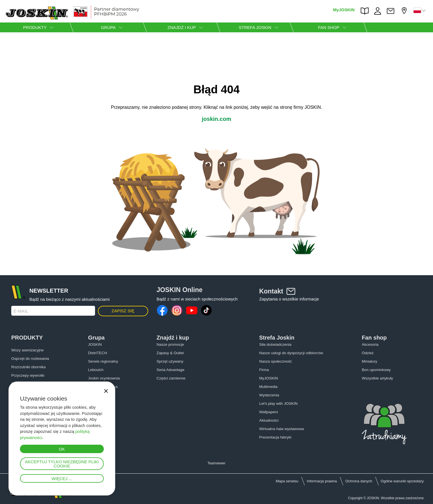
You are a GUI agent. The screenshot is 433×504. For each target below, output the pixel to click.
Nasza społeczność (276, 361)
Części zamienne (171, 378)
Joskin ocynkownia (104, 378)
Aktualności (269, 420)
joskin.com (216, 119)
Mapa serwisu (287, 481)
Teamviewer (216, 463)
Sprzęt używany (170, 361)
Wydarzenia (269, 395)
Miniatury (370, 361)
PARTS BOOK (366, 11)
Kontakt (392, 11)
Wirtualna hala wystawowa (282, 429)
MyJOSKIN (344, 10)
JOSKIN (95, 344)
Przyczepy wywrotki (28, 375)
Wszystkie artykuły (377, 378)
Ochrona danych (359, 481)
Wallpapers (269, 412)
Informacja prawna (322, 481)
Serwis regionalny (103, 361)
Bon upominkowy (376, 370)
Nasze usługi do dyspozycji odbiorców (291, 353)
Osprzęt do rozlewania (30, 359)
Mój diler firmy (405, 11)
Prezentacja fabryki (275, 437)
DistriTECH (98, 353)
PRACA (379, 11)
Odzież (368, 353)
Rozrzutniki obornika (28, 367)
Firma (264, 370)
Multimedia (268, 387)
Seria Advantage (171, 370)
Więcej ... (62, 479)
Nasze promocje (170, 344)
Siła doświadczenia (275, 344)
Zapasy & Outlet (170, 353)
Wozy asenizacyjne (27, 350)
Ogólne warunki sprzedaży (402, 481)
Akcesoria (370, 344)
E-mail (21, 311)
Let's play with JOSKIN (278, 404)
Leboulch (96, 370)
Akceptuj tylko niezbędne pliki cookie (62, 464)
